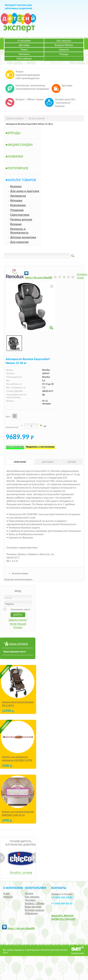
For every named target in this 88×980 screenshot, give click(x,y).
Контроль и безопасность (19, 231)
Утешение (17, 210)
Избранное (31, 913)
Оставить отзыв (82, 276)
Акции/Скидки (20, 145)
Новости (64, 50)
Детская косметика (23, 237)
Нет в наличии (15, 447)
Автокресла (18, 196)
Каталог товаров (37, 118)
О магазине (24, 41)
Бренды (14, 133)
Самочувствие (20, 215)
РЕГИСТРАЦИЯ (18, 624)
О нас (6, 893)
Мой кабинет (24, 59)
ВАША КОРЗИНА (19, 644)
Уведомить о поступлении (40, 447)
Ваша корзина (33, 907)
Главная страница (15, 118)
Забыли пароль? (18, 620)
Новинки (15, 156)
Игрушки (16, 200)
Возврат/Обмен (64, 45)
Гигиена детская (21, 219)
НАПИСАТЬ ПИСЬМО (63, 919)
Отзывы (64, 54)
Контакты (24, 54)
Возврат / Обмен (35, 903)
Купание (16, 224)
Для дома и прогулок (25, 191)
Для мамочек (19, 242)
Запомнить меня (20, 609)
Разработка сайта (78, 953)
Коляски (16, 186)
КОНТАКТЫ (59, 888)
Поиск (24, 50)
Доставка (24, 45)
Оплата (29, 893)
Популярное (18, 168)
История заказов (35, 910)
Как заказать (64, 41)
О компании (13, 888)
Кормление (18, 205)
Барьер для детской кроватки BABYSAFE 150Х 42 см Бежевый (18, 815)
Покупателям (36, 888)
